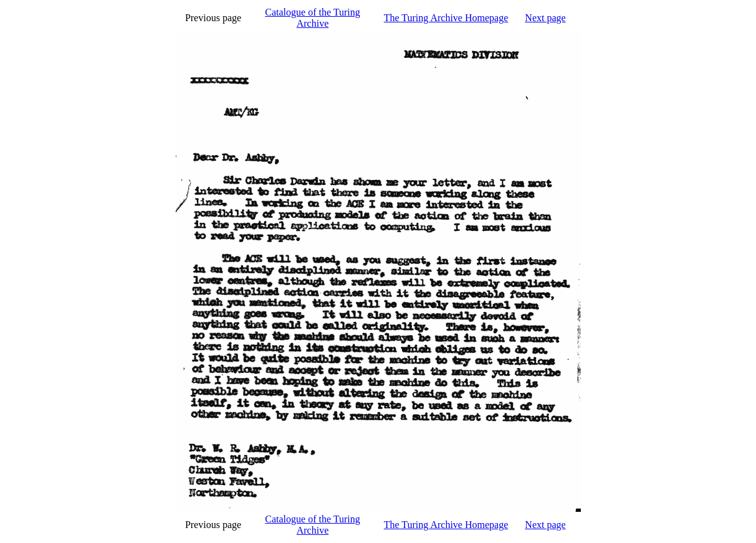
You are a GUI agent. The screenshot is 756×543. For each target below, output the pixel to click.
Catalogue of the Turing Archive (312, 18)
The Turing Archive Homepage (446, 18)
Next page (545, 18)
